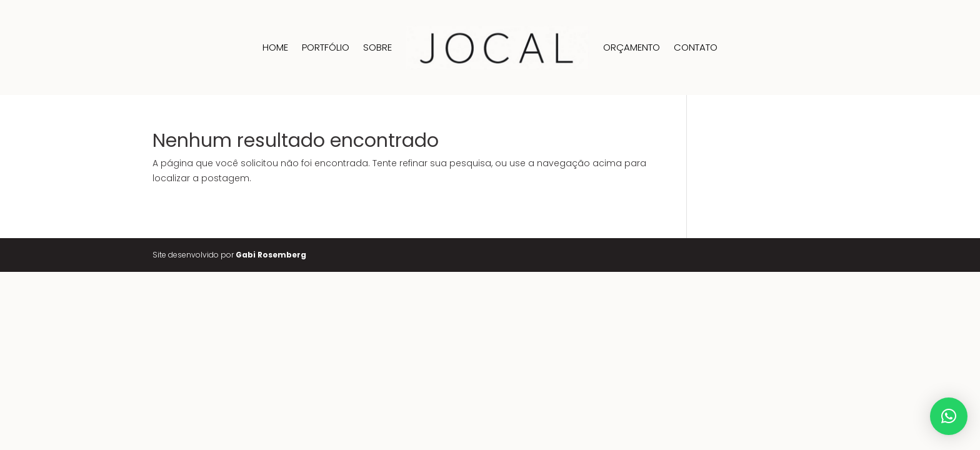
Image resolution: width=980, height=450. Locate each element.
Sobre (377, 47)
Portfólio (326, 47)
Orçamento (632, 47)
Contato (696, 47)
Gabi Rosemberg (271, 255)
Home (275, 47)
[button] (949, 416)
